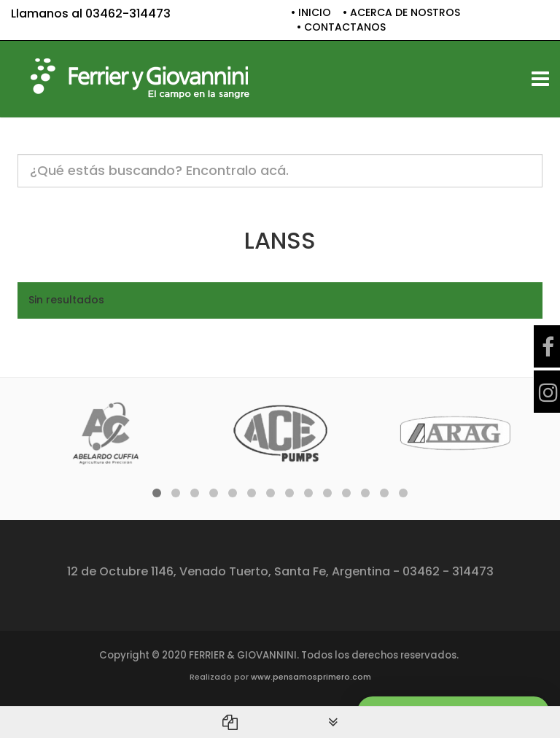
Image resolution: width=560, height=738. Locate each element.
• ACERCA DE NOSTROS (401, 13)
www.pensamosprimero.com (311, 677)
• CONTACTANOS (341, 27)
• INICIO (311, 13)
